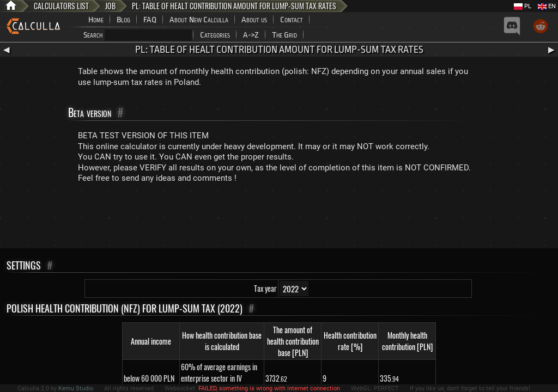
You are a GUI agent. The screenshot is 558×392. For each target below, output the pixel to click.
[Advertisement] (279, 218)
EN (547, 6)
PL (523, 6)
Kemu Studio (76, 388)
